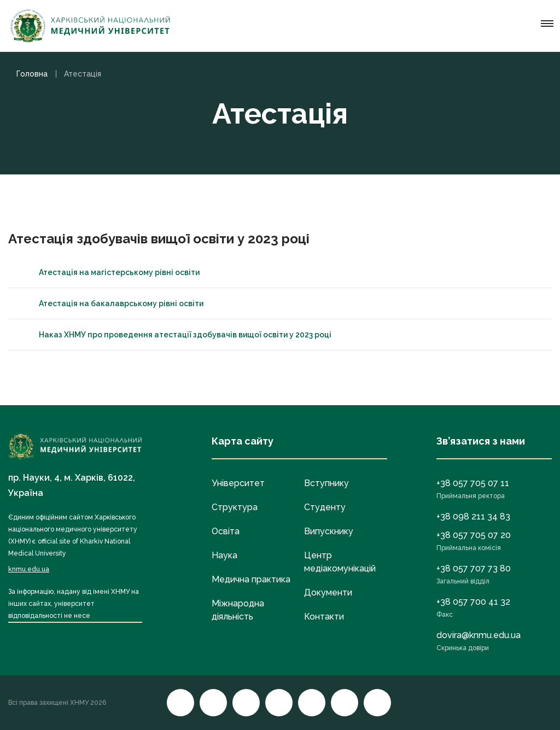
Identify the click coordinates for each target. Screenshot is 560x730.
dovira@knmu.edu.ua (479, 635)
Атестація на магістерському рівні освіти (109, 272)
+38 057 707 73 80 (474, 568)
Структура (235, 507)
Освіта (226, 531)
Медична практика (251, 579)
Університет (238, 483)
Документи (328, 592)
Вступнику (326, 483)
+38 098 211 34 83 (473, 516)
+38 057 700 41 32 (473, 602)
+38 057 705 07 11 (473, 483)
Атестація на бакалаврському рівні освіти (111, 303)
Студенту (325, 507)
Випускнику (329, 531)
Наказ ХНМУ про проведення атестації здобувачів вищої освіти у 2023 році (175, 335)
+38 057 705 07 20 (474, 535)
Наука (224, 555)
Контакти (324, 617)
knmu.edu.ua (29, 569)
